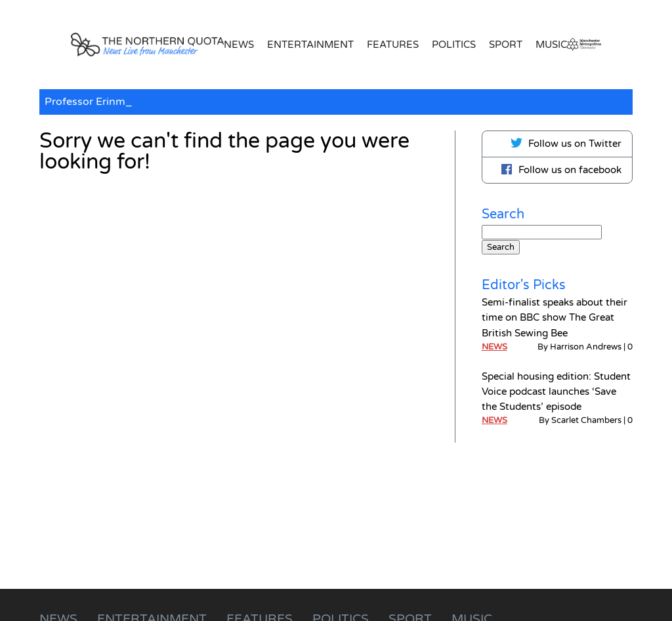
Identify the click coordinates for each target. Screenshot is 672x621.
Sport (506, 45)
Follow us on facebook (561, 169)
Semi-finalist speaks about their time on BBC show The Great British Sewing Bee (555, 317)
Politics (454, 45)
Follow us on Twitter (566, 143)
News (239, 45)
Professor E (73, 102)
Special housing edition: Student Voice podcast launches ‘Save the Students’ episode (556, 391)
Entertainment (310, 45)
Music (551, 45)
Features (393, 45)
